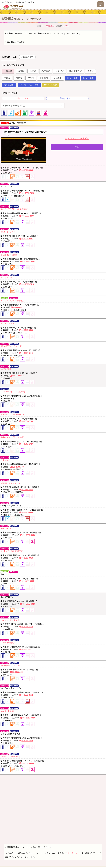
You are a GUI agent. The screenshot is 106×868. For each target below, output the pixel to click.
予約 (77, 147)
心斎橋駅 (46, 71)
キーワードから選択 (29, 85)
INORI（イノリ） (8, 232)
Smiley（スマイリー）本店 (12, 437)
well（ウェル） (7, 277)
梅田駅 (21, 71)
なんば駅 (59, 71)
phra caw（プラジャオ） (11, 620)
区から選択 (88, 78)
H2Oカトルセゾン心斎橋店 (12, 301)
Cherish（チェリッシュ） (11, 483)
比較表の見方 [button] (27, 57)
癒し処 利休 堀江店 (9, 255)
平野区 (7, 78)
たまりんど (5, 460)
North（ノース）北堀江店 (12, 551)
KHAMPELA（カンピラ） (12, 346)
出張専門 (44, 78)
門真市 (19, 78)
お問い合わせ (71, 853)
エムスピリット (7, 323)
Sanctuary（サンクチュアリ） (13, 392)
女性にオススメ (23, 98)
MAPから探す (51, 85)
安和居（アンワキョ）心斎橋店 (14, 209)
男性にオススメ (67, 98)
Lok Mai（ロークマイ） (11, 756)
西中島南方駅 (75, 71)
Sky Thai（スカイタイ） (77, 138)
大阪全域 (8, 71)
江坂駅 (90, 71)
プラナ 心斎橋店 (8, 643)
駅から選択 (72, 78)
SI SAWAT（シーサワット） (13, 414)
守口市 (31, 78)
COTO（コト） (7, 369)
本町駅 (33, 71)
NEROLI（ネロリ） (9, 528)
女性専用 (57, 78)
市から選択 (9, 85)
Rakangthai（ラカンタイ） (12, 665)
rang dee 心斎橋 (7, 711)
